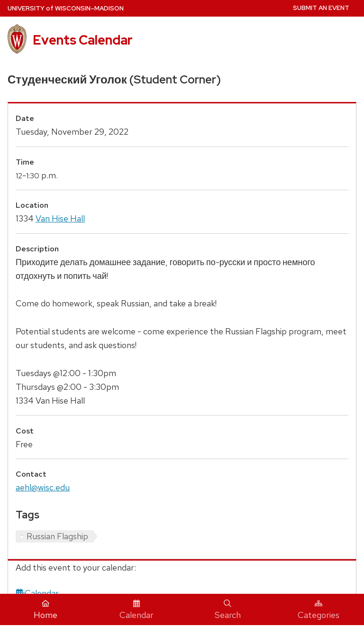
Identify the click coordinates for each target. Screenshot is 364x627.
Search (228, 610)
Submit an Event (321, 8)
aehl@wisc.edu (43, 487)
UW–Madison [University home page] (66, 8)
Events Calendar (83, 40)
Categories (318, 610)
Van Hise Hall (60, 218)
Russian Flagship (57, 536)
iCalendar (37, 593)
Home (45, 610)
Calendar (136, 610)
